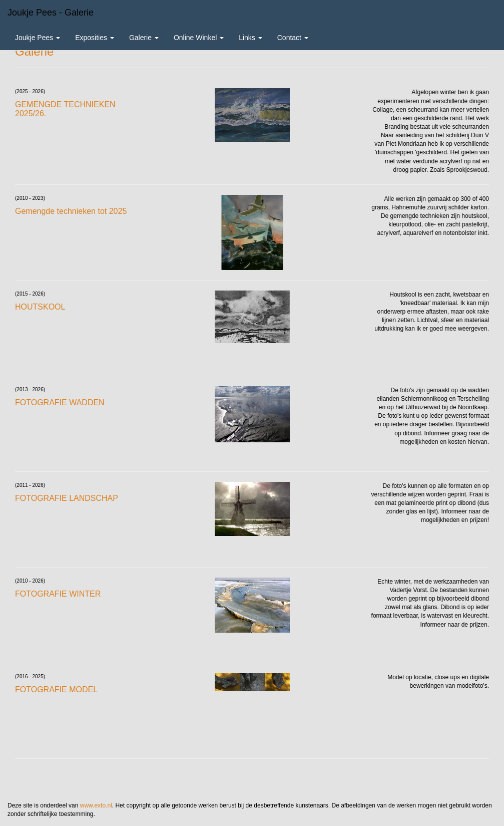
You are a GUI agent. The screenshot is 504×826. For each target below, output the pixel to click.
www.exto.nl (96, 805)
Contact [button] (293, 38)
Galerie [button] (144, 38)
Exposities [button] (95, 38)
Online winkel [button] (199, 38)
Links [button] (250, 38)
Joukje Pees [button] (38, 38)
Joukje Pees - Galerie (51, 13)
